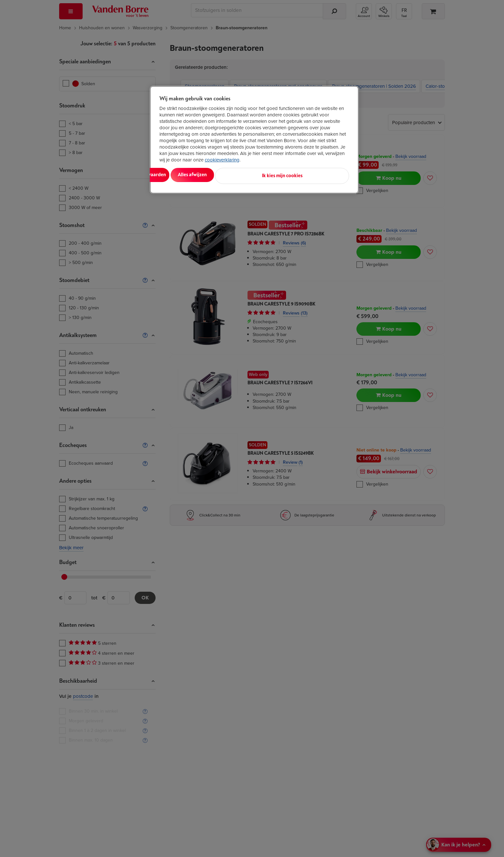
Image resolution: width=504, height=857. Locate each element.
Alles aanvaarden (186, 175)
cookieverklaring (222, 160)
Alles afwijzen (242, 175)
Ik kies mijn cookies (320, 175)
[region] (254, 139)
